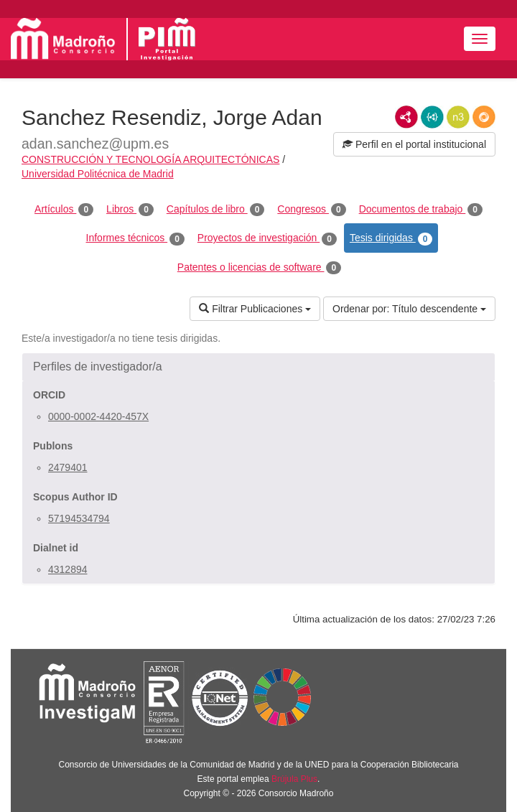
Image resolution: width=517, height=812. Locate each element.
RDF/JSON (484, 117)
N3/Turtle (458, 117)
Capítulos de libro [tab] (216, 210)
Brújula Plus (294, 779)
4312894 (68, 569)
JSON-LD (432, 117)
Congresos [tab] (311, 210)
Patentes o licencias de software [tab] (259, 268)
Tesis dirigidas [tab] (391, 238)
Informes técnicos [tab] (135, 238)
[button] (258, 367)
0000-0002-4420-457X (98, 416)
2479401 (68, 467)
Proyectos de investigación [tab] (267, 238)
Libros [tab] (130, 210)
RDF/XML (406, 117)
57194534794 (79, 518)
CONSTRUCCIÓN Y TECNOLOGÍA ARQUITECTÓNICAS (150, 159)
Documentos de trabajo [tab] (421, 210)
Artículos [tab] (64, 210)
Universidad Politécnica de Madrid (98, 174)
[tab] (258, 367)
